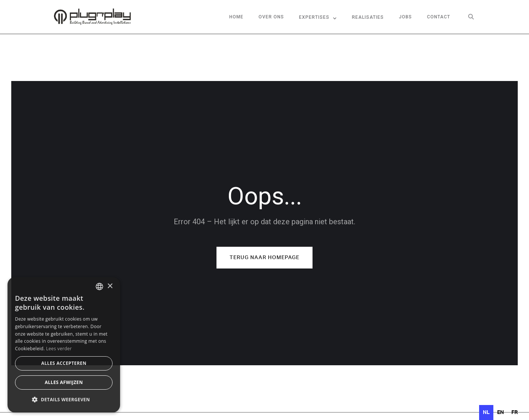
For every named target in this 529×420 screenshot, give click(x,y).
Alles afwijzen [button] (64, 382)
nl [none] (486, 412)
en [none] (500, 412)
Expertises (314, 17)
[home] (92, 17)
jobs (405, 17)
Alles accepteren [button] (64, 363)
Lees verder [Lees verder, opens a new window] (59, 349)
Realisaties (368, 17)
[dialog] (64, 345)
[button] (318, 17)
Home (236, 17)
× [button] (110, 286)
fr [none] (515, 412)
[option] (500, 412)
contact (439, 17)
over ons (271, 17)
